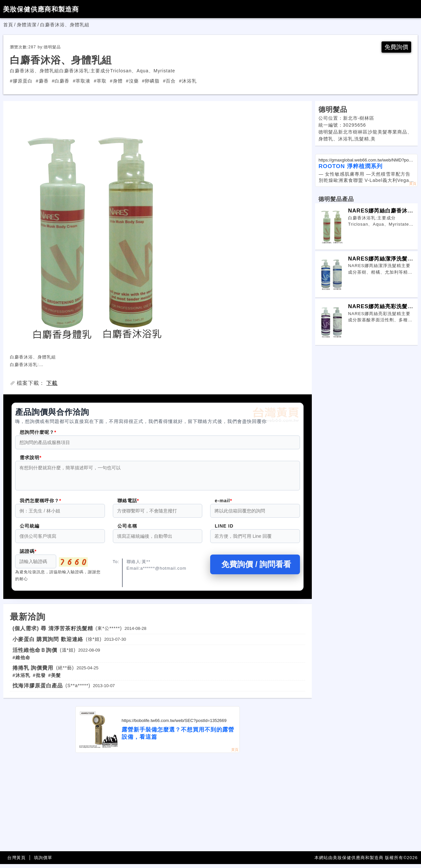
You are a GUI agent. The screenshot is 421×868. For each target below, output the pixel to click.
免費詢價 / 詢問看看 (255, 568)
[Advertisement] (158, 806)
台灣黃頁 (16, 862)
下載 (52, 383)
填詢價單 (43, 862)
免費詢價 (396, 47)
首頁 (8, 25)
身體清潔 (27, 25)
